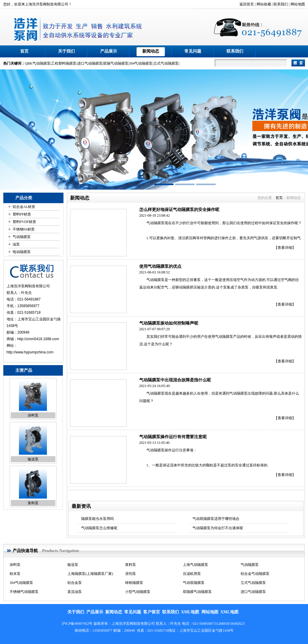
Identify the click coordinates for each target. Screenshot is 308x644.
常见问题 (193, 51)
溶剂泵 (131, 574)
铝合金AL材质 (24, 207)
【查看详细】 (285, 248)
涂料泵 (33, 415)
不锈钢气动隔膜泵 (24, 592)
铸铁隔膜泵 (134, 583)
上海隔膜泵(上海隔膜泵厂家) (90, 574)
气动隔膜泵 (22, 237)
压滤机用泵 (192, 574)
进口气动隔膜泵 (90, 63)
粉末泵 (15, 574)
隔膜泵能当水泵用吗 (97, 519)
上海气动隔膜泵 (196, 565)
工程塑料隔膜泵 (64, 63)
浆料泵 (33, 503)
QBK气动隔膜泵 (38, 63)
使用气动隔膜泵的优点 (160, 266)
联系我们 (281, 4)
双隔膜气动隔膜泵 (197, 592)
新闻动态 (151, 51)
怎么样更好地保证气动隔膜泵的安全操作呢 (179, 210)
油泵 (16, 244)
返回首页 (247, 4)
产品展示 (109, 51)
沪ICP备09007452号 (77, 624)
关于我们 (66, 51)
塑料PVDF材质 (25, 222)
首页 (24, 51)
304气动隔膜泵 (141, 63)
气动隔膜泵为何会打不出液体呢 (218, 528)
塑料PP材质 (22, 214)
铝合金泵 (75, 583)
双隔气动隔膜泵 (116, 63)
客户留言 (152, 612)
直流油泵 (75, 592)
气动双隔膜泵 (194, 583)
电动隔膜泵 (22, 252)
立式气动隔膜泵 (166, 63)
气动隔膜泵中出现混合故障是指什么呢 (175, 380)
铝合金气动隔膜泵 (255, 574)
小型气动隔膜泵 (138, 592)
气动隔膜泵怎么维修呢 (99, 528)
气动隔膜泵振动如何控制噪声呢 (169, 323)
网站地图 (298, 4)
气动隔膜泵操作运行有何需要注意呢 (173, 437)
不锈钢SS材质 (24, 229)
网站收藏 (264, 4)
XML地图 (190, 612)
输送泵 (33, 459)
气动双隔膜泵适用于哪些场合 (216, 519)
